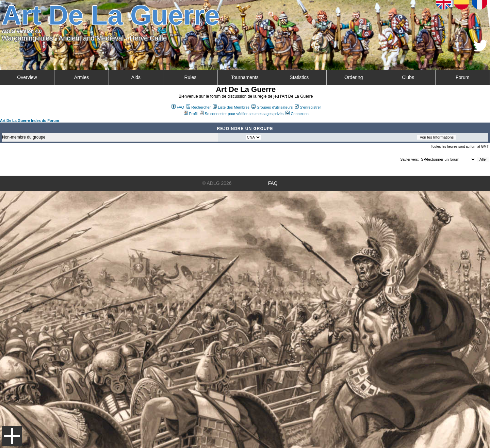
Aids (136, 77)
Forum (462, 77)
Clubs (408, 77)
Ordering (354, 77)
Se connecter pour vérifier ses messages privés (242, 114)
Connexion (297, 114)
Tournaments (245, 77)
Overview (27, 77)
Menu (12, 436)
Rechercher (198, 107)
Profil (191, 114)
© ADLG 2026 (217, 183)
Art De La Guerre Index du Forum (30, 121)
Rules (190, 77)
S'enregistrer (308, 107)
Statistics (299, 77)
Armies (82, 77)
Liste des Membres (231, 107)
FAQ (178, 107)
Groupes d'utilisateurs (272, 107)
